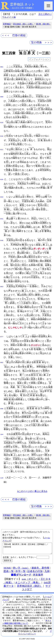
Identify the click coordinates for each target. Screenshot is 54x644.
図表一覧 (9, 573)
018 (2, 136)
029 (2, 179)
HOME (7, 570)
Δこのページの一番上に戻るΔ (32, 491)
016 (2, 122)
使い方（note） (21, 570)
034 (2, 197)
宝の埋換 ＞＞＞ (42, 42)
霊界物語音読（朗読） (30, 588)
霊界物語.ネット (22, 4)
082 (2, 362)
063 (2, 286)
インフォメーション (39, 59)
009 (2, 97)
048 (2, 240)
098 (2, 408)
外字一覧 (20, 573)
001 (2, 67)
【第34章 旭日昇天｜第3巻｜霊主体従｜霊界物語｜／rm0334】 (27, 549)
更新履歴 (38, 577)
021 (2, 149)
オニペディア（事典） (28, 584)
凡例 (47, 573)
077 (2, 337)
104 (2, 434)
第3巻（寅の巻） (43, 24)
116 (2, 478)
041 (2, 219)
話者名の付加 (35, 573)
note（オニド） (30, 581)
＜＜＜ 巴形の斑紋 (14, 35)
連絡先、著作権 (40, 570)
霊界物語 (7, 24)
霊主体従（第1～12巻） (23, 24)
